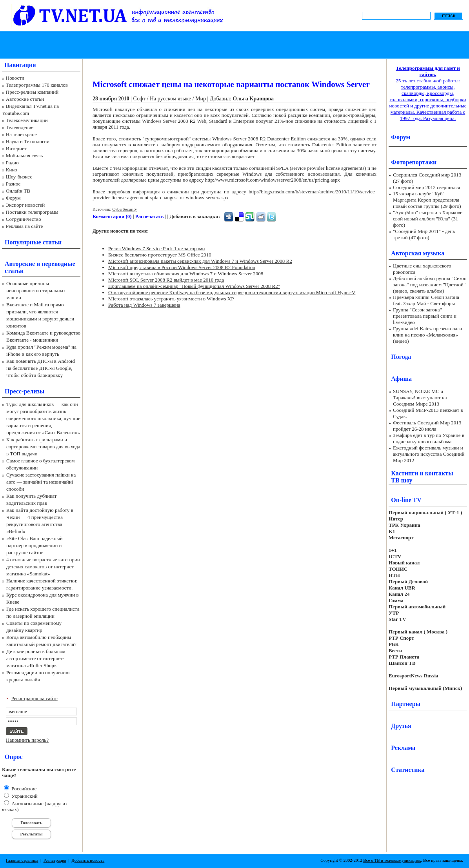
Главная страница (22, 860)
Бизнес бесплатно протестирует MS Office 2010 (160, 255)
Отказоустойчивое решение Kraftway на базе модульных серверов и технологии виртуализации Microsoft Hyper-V (232, 292)
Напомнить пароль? (27, 740)
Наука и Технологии (28, 141)
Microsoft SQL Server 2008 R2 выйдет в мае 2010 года (166, 280)
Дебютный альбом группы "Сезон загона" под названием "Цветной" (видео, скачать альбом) (430, 285)
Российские (23, 789)
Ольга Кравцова (253, 99)
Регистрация (55, 860)
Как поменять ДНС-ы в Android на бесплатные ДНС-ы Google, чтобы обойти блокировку (41, 368)
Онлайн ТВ (18, 191)
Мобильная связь (24, 156)
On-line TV (406, 500)
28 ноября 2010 (111, 99)
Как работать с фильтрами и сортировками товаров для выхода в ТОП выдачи (43, 447)
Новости (15, 78)
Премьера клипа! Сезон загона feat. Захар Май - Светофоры (426, 300)
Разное (13, 184)
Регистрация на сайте (35, 698)
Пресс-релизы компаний (32, 92)
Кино (12, 170)
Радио (12, 163)
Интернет (16, 148)
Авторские (20, 264)
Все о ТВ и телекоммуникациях (392, 860)
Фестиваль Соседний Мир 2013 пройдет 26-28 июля (427, 426)
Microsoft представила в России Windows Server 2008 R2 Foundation (182, 267)
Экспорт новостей (25, 205)
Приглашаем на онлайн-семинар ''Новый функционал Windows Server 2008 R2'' (194, 286)
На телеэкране (21, 134)
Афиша (401, 379)
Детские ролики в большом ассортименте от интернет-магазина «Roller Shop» (36, 658)
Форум (13, 198)
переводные (58, 264)
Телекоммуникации (27, 120)
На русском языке (170, 99)
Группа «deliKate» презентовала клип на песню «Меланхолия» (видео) (427, 335)
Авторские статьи (25, 99)
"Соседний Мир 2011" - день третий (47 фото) (424, 234)
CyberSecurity (125, 209)
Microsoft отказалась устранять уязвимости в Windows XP (171, 299)
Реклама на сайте (25, 226)
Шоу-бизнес (19, 177)
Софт (140, 99)
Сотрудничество (24, 219)
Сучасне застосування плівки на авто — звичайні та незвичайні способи (41, 482)
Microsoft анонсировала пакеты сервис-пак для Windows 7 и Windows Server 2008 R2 (200, 261)
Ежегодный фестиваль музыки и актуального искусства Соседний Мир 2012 (429, 454)
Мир (201, 99)
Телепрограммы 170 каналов (37, 85)
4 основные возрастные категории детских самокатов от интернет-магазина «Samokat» (43, 567)
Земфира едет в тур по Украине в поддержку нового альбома (429, 438)
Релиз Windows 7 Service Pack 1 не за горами (157, 248)
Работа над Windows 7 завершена (144, 305)
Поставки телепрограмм (32, 212)
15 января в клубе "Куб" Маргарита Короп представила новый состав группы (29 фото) (427, 200)
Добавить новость (88, 860)
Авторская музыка (418, 253)
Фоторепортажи (414, 162)
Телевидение (20, 127)
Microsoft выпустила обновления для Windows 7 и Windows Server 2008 (186, 274)
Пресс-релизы (25, 391)
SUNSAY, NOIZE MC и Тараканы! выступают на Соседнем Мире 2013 (420, 398)
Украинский (24, 796)
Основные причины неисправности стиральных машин (36, 290)
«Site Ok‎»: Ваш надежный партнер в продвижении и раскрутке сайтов (35, 545)
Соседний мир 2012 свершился (426, 187)
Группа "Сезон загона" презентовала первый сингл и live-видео (425, 316)
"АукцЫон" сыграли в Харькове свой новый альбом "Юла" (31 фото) (428, 219)
